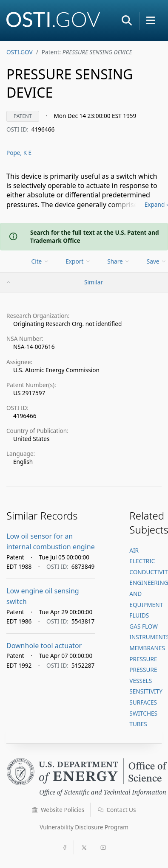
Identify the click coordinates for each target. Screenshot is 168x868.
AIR (134, 550)
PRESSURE (143, 659)
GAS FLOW (144, 626)
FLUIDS (139, 615)
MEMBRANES (147, 648)
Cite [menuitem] (40, 261)
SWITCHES (143, 713)
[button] (127, 20)
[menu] (41, 261)
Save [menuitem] (157, 261)
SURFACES (143, 702)
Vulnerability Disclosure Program (84, 827)
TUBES (138, 724)
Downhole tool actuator (44, 646)
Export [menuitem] (78, 261)
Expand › (156, 204)
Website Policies (58, 810)
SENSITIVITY (146, 691)
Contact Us (117, 810)
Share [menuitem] (119, 261)
